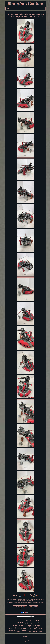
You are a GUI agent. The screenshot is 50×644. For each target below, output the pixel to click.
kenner (12, 631)
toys (32, 623)
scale (40, 631)
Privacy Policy (25, 640)
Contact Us (26, 638)
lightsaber (18, 628)
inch (8, 626)
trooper (21, 626)
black (35, 628)
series (20, 623)
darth (40, 628)
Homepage (26, 636)
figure (28, 620)
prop (33, 621)
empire (25, 628)
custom (14, 625)
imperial (19, 621)
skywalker (18, 631)
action (42, 621)
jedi (28, 623)
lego (29, 625)
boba (25, 626)
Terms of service (25, 642)
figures (43, 626)
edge (16, 621)
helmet (30, 629)
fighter (30, 631)
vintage (36, 625)
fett (25, 623)
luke (35, 623)
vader (9, 621)
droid (13, 621)
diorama (40, 623)
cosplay (35, 631)
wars (24, 631)
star (37, 620)
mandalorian (12, 623)
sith (23, 621)
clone (11, 628)
